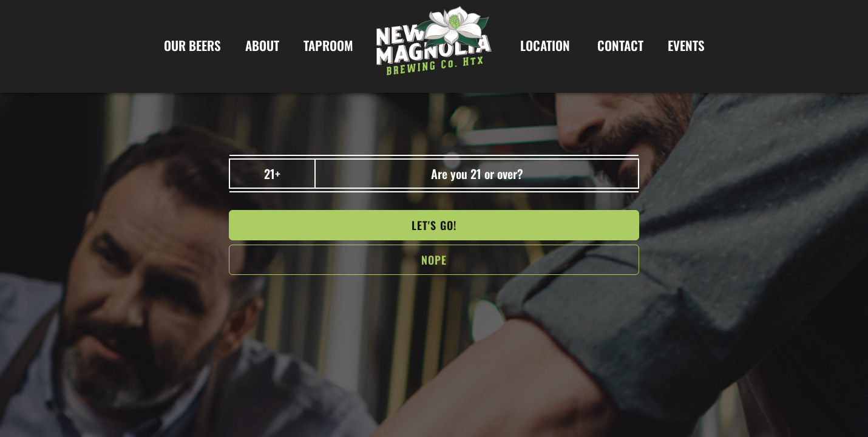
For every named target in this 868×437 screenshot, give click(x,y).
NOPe (434, 260)
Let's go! (434, 225)
